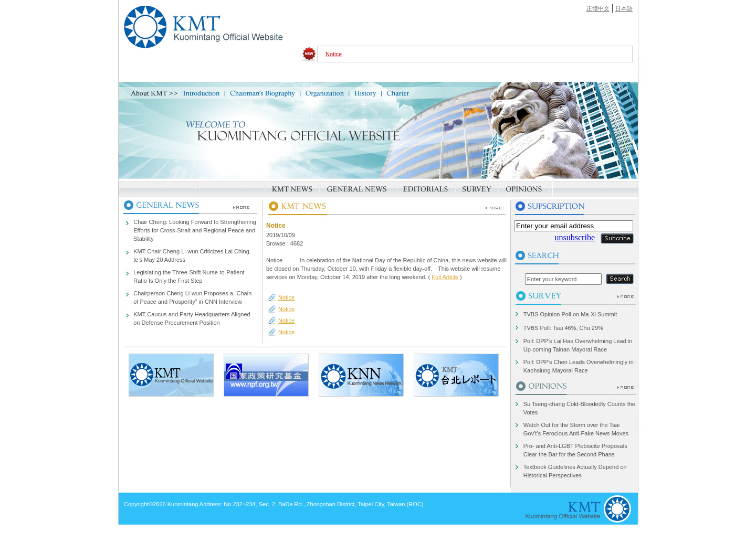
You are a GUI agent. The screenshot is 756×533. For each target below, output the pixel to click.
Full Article (445, 277)
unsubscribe (575, 237)
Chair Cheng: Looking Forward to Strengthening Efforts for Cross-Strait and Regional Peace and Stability (195, 230)
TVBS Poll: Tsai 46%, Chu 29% (563, 328)
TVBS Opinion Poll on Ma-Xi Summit (570, 314)
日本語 (624, 8)
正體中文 (598, 8)
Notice (334, 54)
